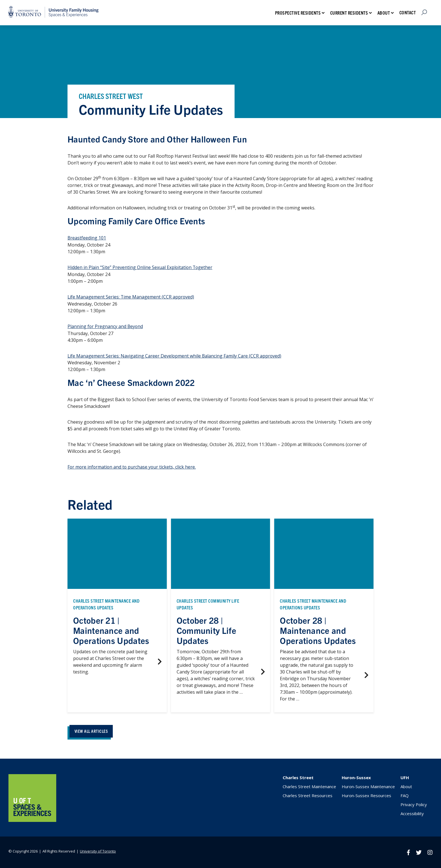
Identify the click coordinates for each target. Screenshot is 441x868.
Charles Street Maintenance (309, 786)
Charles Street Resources (308, 795)
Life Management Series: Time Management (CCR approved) (131, 296)
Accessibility (412, 813)
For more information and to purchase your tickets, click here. (132, 466)
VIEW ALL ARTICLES (92, 730)
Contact (408, 12)
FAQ (405, 795)
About (384, 13)
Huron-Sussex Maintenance (368, 786)
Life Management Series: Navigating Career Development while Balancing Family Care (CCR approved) (175, 355)
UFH (405, 777)
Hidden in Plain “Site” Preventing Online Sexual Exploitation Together (140, 267)
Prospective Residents (298, 13)
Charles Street (298, 777)
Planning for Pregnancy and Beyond (106, 325)
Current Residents (349, 13)
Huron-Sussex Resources (366, 795)
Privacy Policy (414, 804)
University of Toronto (98, 850)
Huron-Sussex (356, 777)
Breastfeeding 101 (87, 238)
